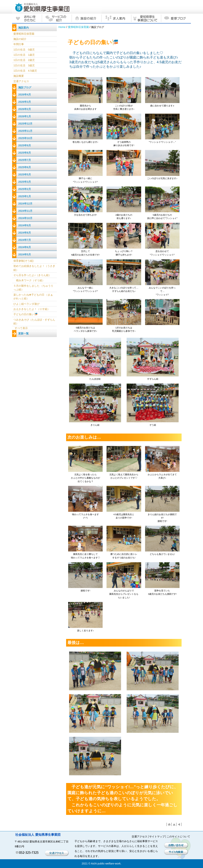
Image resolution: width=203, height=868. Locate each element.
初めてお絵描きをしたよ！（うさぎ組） (34, 268)
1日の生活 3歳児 (24, 65)
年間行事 (19, 44)
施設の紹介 (20, 39)
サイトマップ (157, 837)
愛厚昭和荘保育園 (78, 27)
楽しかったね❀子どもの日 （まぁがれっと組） (33, 297)
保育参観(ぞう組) (23, 261)
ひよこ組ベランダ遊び (26, 304)
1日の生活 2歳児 (24, 60)
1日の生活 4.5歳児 (25, 71)
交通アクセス (21, 81)
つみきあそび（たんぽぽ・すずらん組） (34, 322)
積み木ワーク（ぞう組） (29, 280)
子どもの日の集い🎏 (26, 314)
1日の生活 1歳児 (24, 55)
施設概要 (19, 76)
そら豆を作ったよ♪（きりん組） (32, 275)
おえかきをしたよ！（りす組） (32, 309)
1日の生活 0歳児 (24, 50)
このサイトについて (178, 837)
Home (62, 27)
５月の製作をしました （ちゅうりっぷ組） (33, 288)
